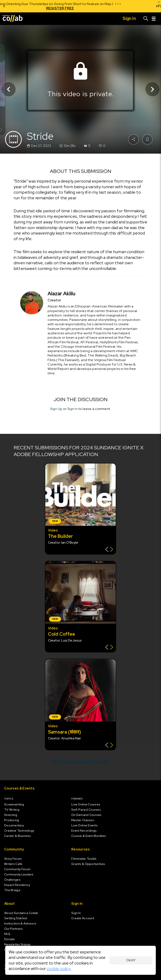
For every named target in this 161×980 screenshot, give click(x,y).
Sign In (73, 409)
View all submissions (81, 761)
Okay (131, 960)
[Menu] (154, 19)
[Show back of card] (109, 550)
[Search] (146, 19)
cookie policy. (59, 968)
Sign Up (56, 409)
